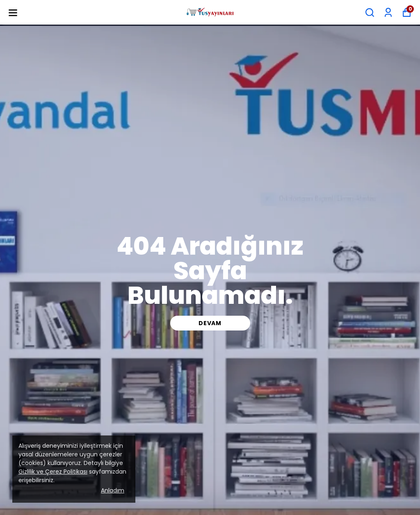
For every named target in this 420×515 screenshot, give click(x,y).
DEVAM (210, 323)
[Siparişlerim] (388, 13)
